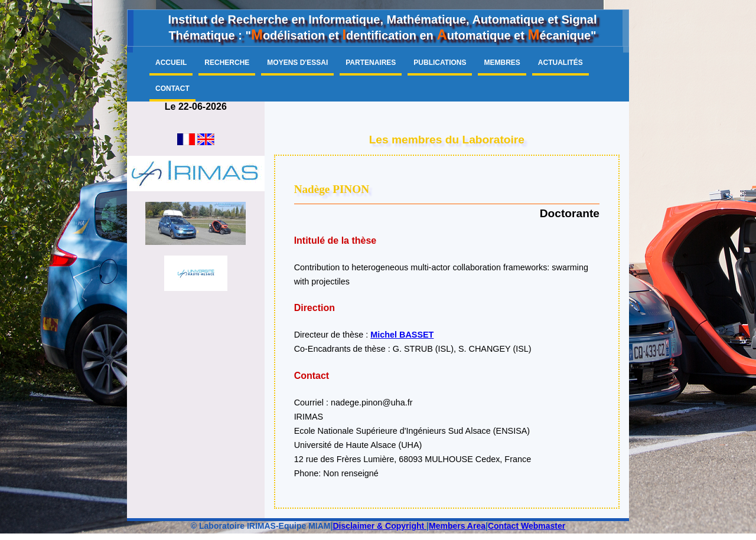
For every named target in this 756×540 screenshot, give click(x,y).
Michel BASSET (402, 335)
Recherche (227, 63)
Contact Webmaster (527, 526)
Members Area (457, 526)
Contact (172, 89)
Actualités (561, 63)
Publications (440, 63)
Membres (502, 63)
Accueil (171, 63)
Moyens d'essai (297, 63)
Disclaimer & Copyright (379, 526)
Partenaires (371, 63)
